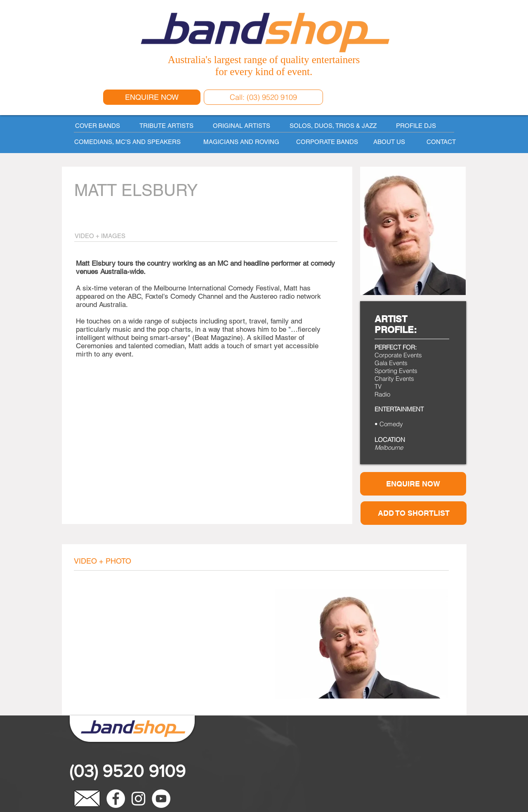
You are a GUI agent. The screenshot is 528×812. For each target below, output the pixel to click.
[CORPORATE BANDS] (327, 142)
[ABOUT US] (389, 142)
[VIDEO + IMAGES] (130, 236)
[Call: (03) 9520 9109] (263, 97)
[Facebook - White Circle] (116, 799)
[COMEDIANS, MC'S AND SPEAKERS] (131, 142)
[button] (414, 513)
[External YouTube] (170, 643)
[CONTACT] (441, 142)
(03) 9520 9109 (127, 771)
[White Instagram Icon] (138, 799)
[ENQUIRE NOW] (152, 97)
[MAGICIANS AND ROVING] (241, 142)
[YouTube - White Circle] (161, 799)
